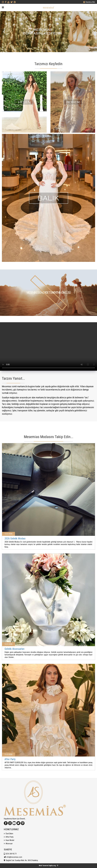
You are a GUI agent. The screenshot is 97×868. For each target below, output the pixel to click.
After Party (10, 759)
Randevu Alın (90, 2)
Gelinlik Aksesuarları (15, 649)
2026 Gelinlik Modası (15, 538)
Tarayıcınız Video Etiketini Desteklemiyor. (48, 346)
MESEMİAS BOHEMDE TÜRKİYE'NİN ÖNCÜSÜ (49, 293)
